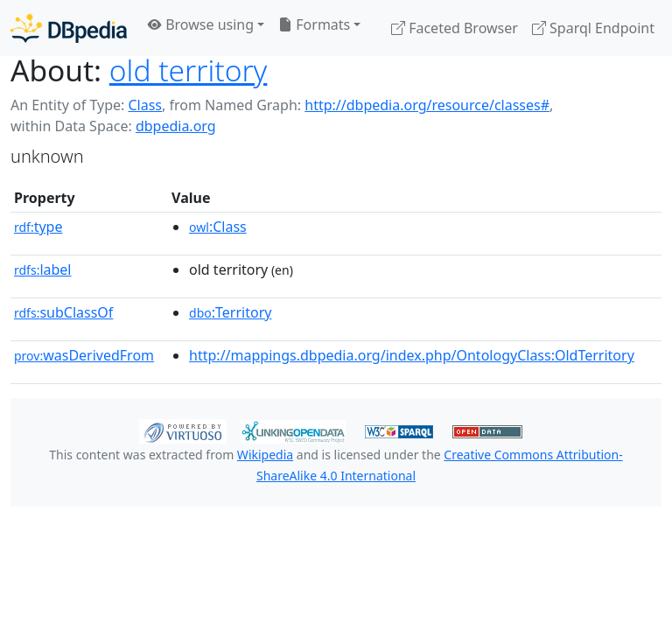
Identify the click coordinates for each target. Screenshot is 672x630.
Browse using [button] (201, 24)
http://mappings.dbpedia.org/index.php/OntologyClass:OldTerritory (412, 355)
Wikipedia (265, 455)
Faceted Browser (455, 28)
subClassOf (63, 312)
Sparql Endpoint (593, 28)
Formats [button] (314, 24)
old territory (189, 70)
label (43, 269)
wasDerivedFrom (84, 355)
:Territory (230, 312)
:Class (218, 227)
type (38, 227)
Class (145, 105)
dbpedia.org (176, 126)
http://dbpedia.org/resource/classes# (427, 105)
